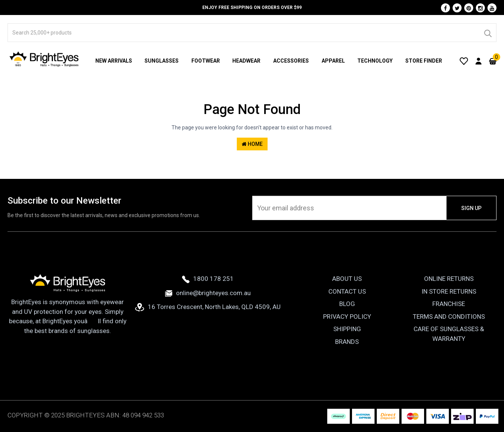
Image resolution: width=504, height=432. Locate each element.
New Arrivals (114, 61)
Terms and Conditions (449, 316)
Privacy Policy (347, 316)
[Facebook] (445, 8)
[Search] (487, 33)
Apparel (333, 61)
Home (252, 144)
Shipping (347, 329)
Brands (347, 342)
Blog (347, 304)
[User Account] (478, 61)
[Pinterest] (469, 8)
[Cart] (493, 61)
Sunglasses (162, 61)
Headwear (246, 61)
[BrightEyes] (44, 59)
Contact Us (347, 291)
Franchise (449, 304)
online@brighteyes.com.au (208, 293)
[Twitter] (457, 8)
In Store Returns (449, 291)
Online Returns (449, 279)
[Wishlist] (464, 61)
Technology (375, 61)
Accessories (291, 61)
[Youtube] (492, 8)
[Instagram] (480, 8)
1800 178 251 (208, 279)
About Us (347, 279)
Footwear (206, 61)
